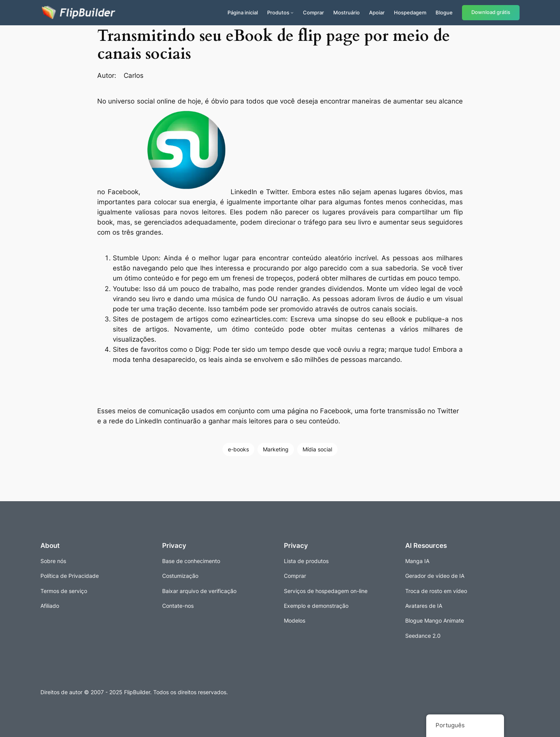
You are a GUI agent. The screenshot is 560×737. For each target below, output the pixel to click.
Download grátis (491, 12)
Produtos (278, 12)
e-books (238, 449)
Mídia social (317, 449)
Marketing (276, 449)
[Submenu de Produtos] (292, 12)
